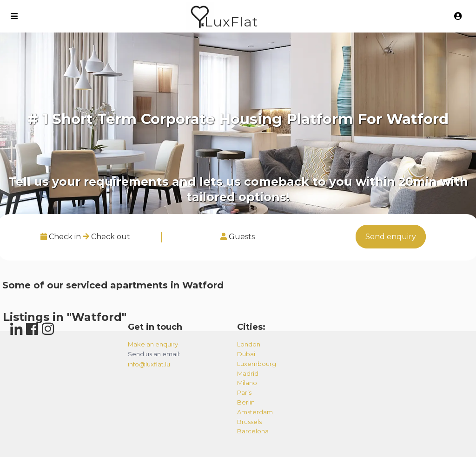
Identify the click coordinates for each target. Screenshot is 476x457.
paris (244, 392)
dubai (246, 354)
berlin (246, 402)
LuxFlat (231, 22)
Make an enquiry (153, 344)
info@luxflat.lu (149, 364)
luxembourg (257, 364)
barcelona (253, 431)
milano (247, 383)
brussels (249, 422)
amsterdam (255, 412)
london (249, 344)
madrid (248, 373)
